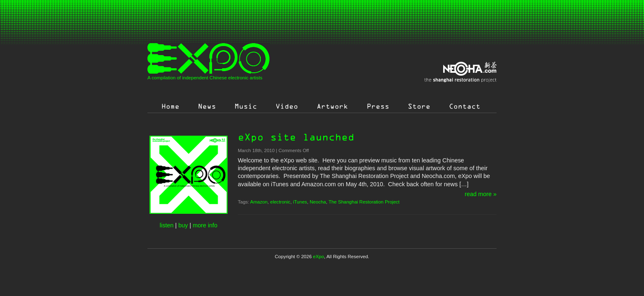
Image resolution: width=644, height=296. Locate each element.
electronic (280, 202)
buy (183, 225)
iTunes (300, 202)
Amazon (259, 202)
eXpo (319, 257)
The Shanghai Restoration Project (364, 202)
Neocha (318, 202)
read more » (481, 194)
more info (205, 225)
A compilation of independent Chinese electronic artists (205, 78)
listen (167, 225)
